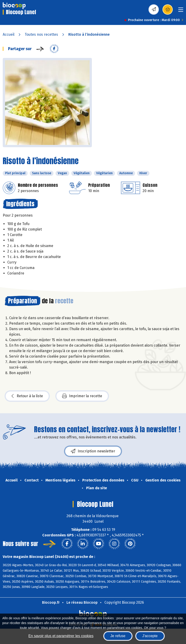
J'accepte (150, 636)
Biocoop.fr (51, 602)
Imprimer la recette (82, 396)
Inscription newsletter (93, 451)
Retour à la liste (27, 396)
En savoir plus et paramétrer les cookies (61, 636)
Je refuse (118, 636)
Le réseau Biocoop (82, 602)
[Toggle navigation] (181, 11)
